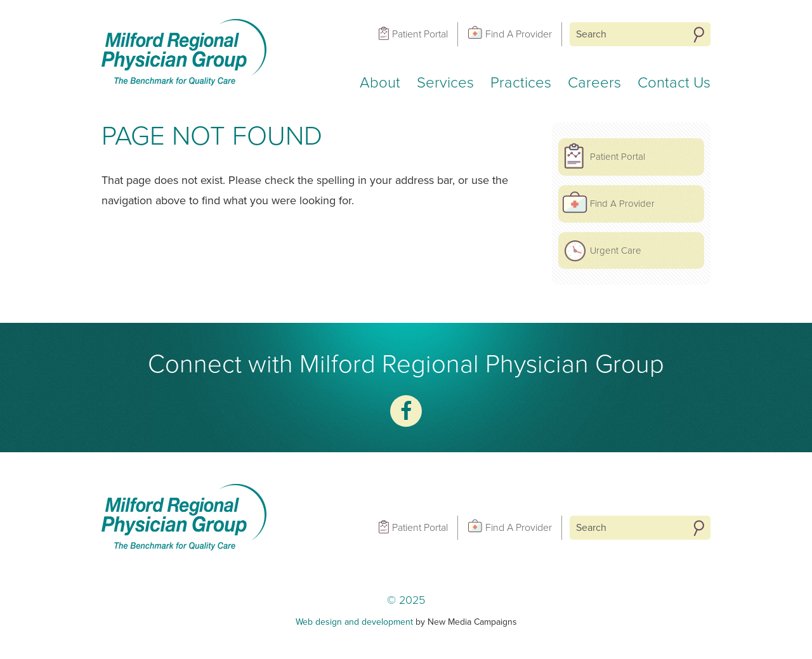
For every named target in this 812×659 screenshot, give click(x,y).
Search (699, 35)
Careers (594, 83)
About (380, 83)
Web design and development (354, 622)
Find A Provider (519, 34)
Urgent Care (616, 251)
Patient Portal (420, 34)
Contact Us (674, 83)
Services (445, 83)
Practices (521, 83)
